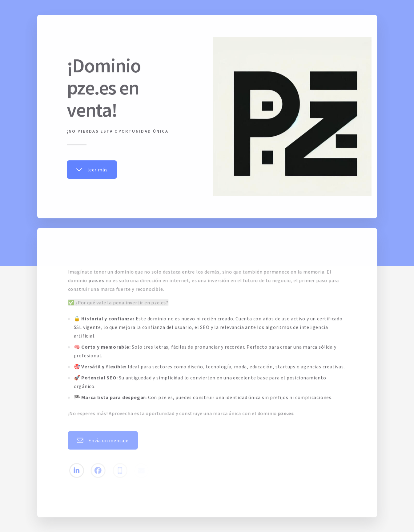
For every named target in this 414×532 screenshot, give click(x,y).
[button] (92, 170)
